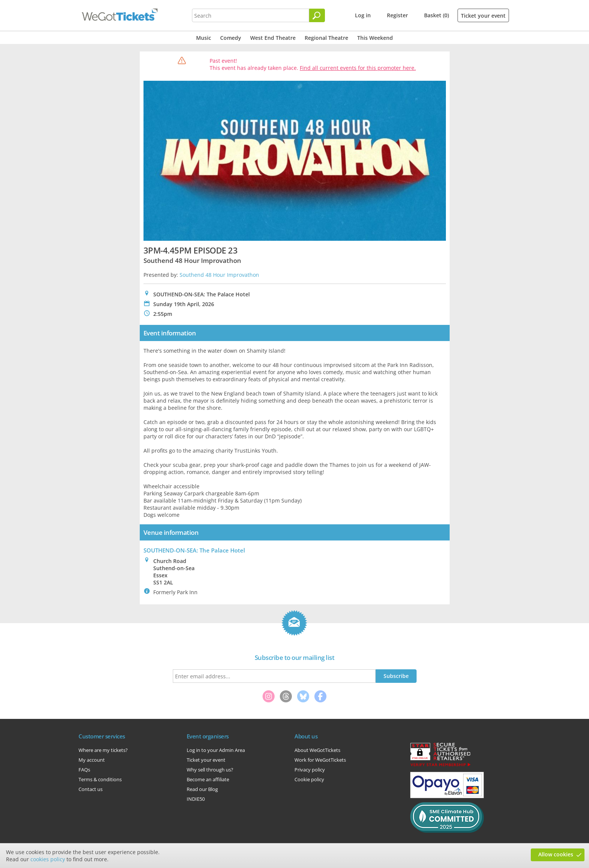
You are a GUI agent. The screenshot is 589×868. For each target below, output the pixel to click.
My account (92, 760)
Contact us (91, 789)
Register (397, 15)
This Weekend (375, 38)
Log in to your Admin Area (216, 750)
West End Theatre (273, 38)
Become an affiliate (208, 779)
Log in (363, 15)
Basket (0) (436, 15)
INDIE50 (196, 799)
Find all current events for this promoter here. (358, 68)
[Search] (317, 15)
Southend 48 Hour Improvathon (219, 275)
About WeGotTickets (317, 750)
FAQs (84, 770)
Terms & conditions (100, 779)
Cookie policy (309, 779)
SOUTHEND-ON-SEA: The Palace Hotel (194, 550)
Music (204, 38)
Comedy (231, 38)
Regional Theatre (326, 38)
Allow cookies (556, 854)
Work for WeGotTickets (320, 760)
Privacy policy (310, 770)
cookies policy (48, 859)
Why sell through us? (210, 770)
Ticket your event (483, 16)
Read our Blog (202, 789)
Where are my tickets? (103, 750)
